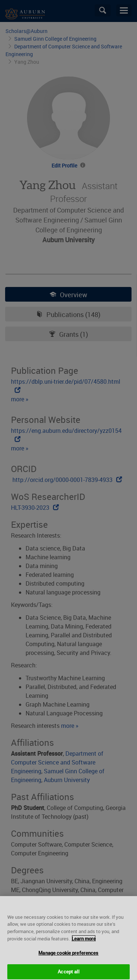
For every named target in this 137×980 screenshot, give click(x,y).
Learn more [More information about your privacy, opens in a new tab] (84, 942)
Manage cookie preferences (68, 956)
